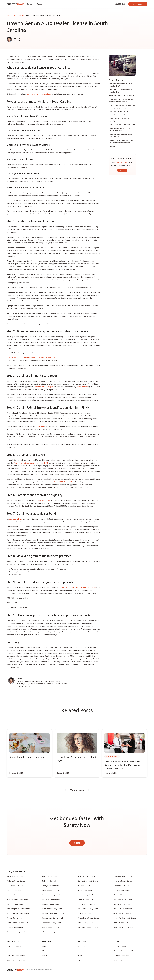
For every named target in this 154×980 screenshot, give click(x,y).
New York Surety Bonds (16, 960)
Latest (80, 960)
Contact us (118, 960)
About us (81, 946)
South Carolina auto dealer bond (39, 94)
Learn (44, 955)
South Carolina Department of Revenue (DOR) (31, 463)
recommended (82, 387)
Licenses (81, 951)
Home (9, 15)
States (45, 951)
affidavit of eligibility (42, 500)
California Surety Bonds (16, 955)
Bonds (45, 946)
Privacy (81, 955)
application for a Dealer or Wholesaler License (78, 587)
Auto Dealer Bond (13, 951)
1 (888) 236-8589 (120, 163)
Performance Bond (14, 946)
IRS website (39, 426)
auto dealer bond (16, 519)
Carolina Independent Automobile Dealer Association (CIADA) (33, 358)
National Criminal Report (44, 387)
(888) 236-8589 (119, 4)
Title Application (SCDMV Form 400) (58, 482)
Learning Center (18, 15)
